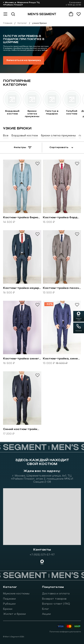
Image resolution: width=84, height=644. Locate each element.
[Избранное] (79, 14)
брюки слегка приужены (58, 136)
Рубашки (9, 604)
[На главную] (42, 14)
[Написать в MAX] (79, 316)
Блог (46, 609)
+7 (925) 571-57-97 (42, 555)
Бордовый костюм (25, 136)
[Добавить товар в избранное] (37, 163)
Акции (46, 614)
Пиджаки (9, 599)
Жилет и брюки (14, 614)
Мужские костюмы (16, 594)
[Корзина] (71, 14)
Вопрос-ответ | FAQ (56, 604)
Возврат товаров (54, 599)
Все (6, 136)
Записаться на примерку (24, 60)
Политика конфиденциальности (65, 632)
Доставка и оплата (56, 594)
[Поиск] (13, 14)
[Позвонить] (79, 328)
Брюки (8, 609)
